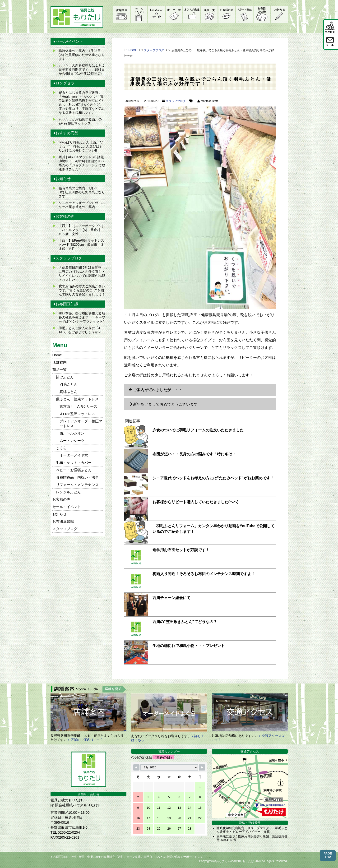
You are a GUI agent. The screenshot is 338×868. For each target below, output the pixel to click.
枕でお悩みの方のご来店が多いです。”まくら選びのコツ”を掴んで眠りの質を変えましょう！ (82, 290)
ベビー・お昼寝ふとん (74, 470)
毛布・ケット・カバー (74, 463)
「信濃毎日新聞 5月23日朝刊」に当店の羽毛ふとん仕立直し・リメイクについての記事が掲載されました (82, 274)
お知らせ (279, 14)
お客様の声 (227, 14)
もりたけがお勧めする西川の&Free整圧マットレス (80, 121)
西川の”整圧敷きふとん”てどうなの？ (185, 622)
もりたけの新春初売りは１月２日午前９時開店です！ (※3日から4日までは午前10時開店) (82, 69)
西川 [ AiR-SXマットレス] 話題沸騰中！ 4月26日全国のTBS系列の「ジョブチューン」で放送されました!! (82, 163)
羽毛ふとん (68, 384)
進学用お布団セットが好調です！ (181, 550)
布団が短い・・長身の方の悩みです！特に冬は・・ (196, 454)
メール (331, 42)
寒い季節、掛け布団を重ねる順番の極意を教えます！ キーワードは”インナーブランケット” (82, 317)
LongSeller (157, 14)
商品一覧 (209, 14)
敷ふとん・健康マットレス (77, 399)
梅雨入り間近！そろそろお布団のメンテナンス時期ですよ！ (204, 574)
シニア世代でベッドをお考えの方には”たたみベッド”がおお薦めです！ (213, 478)
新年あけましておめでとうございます (165, 404)
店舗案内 (121, 14)
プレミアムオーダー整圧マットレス (81, 423)
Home (57, 355)
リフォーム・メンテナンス (77, 485)
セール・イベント (139, 14)
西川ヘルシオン (72, 433)
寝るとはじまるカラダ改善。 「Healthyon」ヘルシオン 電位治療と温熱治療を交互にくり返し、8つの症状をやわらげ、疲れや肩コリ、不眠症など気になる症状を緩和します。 (82, 103)
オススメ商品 (192, 14)
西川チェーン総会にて (171, 598)
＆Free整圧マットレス (77, 414)
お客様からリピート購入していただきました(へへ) (196, 502)
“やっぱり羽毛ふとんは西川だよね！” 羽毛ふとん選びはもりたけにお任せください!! (81, 146)
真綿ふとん (68, 392)
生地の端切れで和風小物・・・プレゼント (189, 646)
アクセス (331, 27)
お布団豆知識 (262, 14)
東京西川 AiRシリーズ (78, 406)
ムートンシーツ (72, 441)
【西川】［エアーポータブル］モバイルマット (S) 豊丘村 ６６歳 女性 (82, 230)
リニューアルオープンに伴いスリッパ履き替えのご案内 (82, 205)
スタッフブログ (244, 14)
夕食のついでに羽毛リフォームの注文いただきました (198, 430)
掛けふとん (65, 377)
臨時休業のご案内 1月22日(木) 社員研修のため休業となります (82, 55)
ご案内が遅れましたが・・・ (158, 390)
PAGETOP (328, 855)
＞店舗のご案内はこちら (85, 740)
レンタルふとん (68, 492)
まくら (61, 448)
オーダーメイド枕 (174, 14)
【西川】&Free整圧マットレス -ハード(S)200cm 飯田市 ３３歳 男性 (81, 245)
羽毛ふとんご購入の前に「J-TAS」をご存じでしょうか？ (80, 330)
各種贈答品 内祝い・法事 (77, 477)
